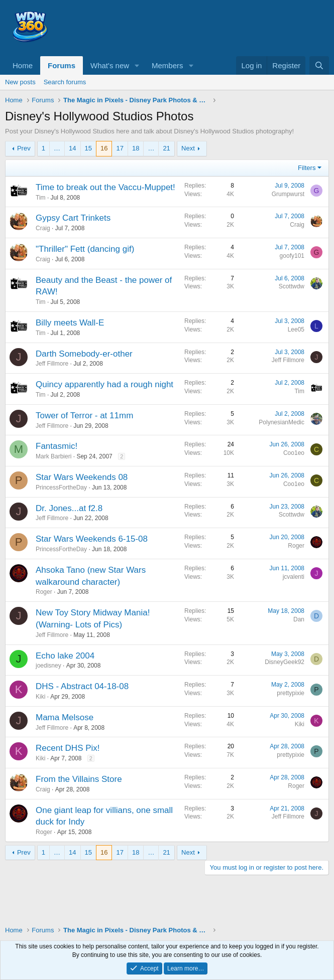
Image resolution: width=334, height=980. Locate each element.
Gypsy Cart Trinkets (73, 218)
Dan (299, 619)
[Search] (319, 65)
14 (72, 148)
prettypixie (291, 693)
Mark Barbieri (53, 456)
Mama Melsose (65, 717)
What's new (110, 65)
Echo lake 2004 (65, 656)
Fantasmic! (57, 446)
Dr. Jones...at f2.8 (69, 508)
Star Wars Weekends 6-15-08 (92, 539)
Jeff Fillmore (52, 364)
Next (188, 148)
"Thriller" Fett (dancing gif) (85, 249)
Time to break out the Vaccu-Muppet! (105, 187)
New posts (20, 82)
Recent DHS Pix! (68, 748)
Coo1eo (294, 453)
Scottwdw (292, 286)
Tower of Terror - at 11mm (84, 416)
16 (104, 148)
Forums (62, 65)
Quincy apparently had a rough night (104, 384)
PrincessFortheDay (61, 487)
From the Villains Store (79, 779)
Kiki (40, 697)
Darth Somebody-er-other (84, 354)
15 (88, 148)
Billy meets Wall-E (70, 323)
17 (120, 148)
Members (168, 65)
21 (166, 148)
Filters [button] (307, 168)
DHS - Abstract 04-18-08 (82, 686)
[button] (137, 65)
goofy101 (292, 256)
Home (23, 65)
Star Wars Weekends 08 (82, 477)
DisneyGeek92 (285, 662)
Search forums (65, 82)
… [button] (57, 148)
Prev (24, 148)
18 (136, 148)
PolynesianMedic (282, 422)
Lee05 (296, 330)
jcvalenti (294, 577)
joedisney (48, 666)
